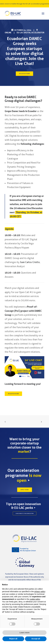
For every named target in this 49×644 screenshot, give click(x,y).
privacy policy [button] (40, 592)
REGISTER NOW (25, 74)
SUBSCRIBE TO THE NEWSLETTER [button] (25, 513)
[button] (43, 14)
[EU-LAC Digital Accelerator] (13, 14)
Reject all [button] (13, 639)
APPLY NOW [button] (24, 490)
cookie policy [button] (35, 599)
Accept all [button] (36, 639)
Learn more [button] (24, 633)
